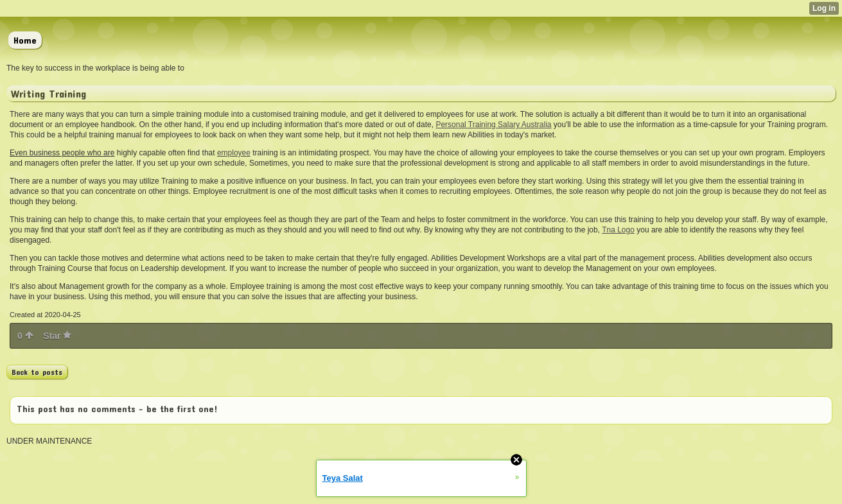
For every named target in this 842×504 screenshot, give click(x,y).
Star (57, 336)
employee (234, 153)
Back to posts (37, 372)
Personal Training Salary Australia (493, 125)
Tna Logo (618, 230)
